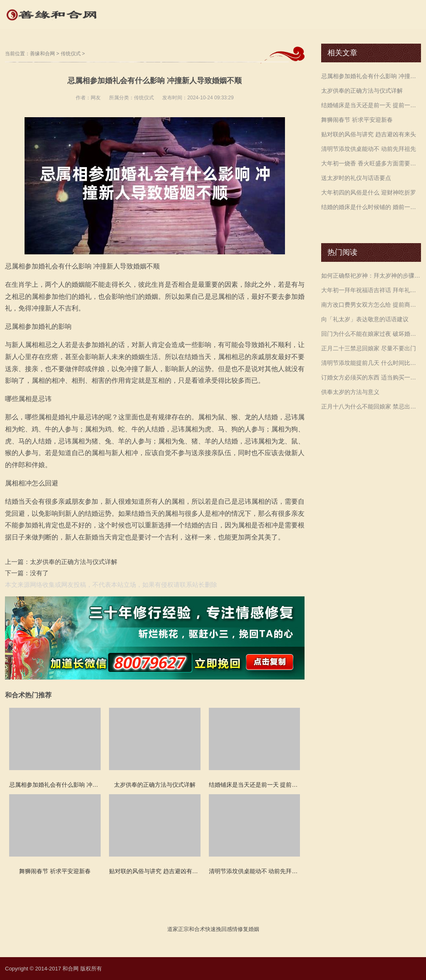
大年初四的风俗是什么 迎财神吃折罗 (369, 192)
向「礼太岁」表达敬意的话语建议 (365, 319)
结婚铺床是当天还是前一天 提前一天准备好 (371, 105)
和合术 (197, 929)
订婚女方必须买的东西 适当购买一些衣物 (371, 377)
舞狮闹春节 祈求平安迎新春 (357, 120)
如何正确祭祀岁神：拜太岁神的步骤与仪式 (371, 276)
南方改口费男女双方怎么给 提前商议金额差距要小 (371, 305)
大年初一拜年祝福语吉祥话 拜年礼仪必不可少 (371, 290)
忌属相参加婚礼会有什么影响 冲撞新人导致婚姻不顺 (371, 76)
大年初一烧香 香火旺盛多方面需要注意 (371, 163)
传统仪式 (71, 54)
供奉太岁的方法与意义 (350, 392)
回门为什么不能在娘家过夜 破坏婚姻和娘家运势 (371, 334)
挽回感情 (227, 929)
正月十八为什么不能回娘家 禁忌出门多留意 (371, 406)
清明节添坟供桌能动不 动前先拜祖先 (369, 149)
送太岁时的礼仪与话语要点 (356, 178)
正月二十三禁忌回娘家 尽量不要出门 (369, 348)
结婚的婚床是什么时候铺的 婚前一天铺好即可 (371, 207)
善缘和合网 (42, 54)
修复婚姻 (248, 929)
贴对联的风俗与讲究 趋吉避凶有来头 (369, 134)
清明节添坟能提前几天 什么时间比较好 (371, 363)
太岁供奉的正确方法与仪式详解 (74, 562)
